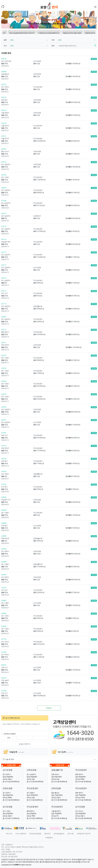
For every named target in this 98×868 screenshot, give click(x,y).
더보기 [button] (49, 708)
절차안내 (47, 834)
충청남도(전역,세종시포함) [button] (72, 33)
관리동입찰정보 (59, 834)
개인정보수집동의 (10, 734)
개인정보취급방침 (35, 834)
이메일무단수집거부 (84, 834)
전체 (12, 40)
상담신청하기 (25, 744)
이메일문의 (49, 838)
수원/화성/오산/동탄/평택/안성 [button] (49, 33)
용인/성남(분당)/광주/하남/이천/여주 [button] (22, 33)
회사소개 (9, 834)
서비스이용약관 (21, 834)
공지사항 (71, 834)
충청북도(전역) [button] (90, 33)
